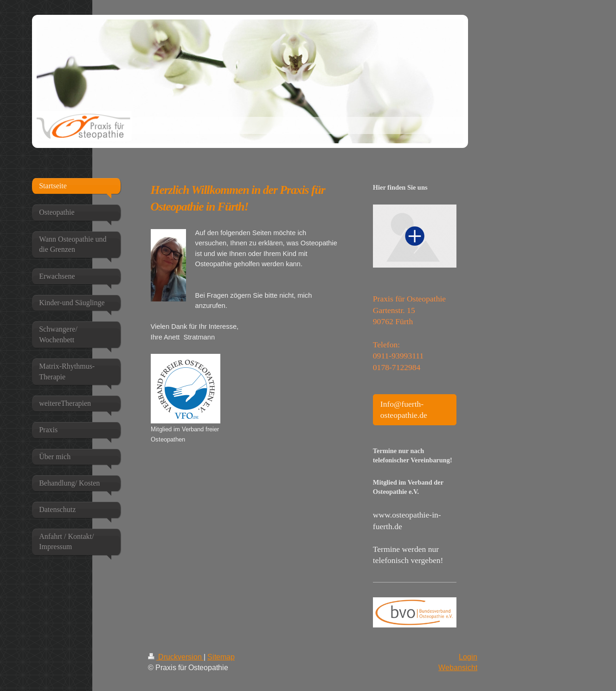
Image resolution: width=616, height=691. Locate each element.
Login (468, 657)
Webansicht (458, 667)
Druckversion (176, 657)
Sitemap (221, 657)
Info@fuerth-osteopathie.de (404, 410)
